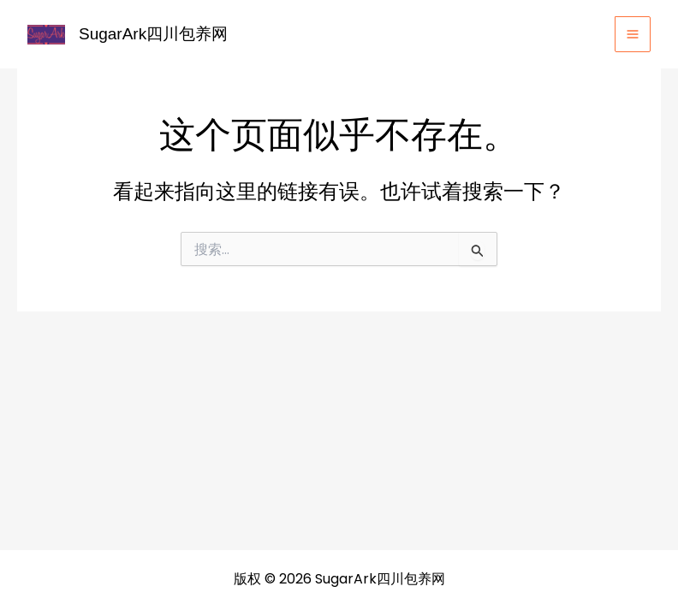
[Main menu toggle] (633, 34)
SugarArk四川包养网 (153, 34)
